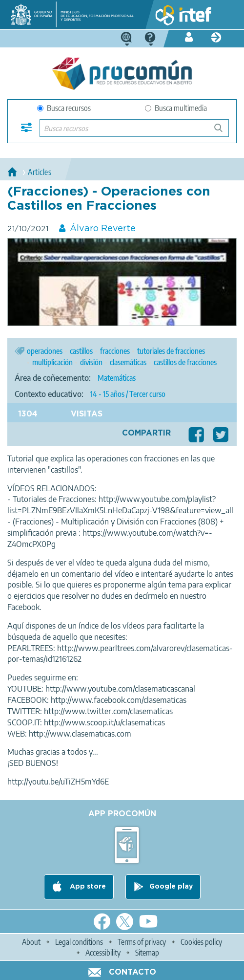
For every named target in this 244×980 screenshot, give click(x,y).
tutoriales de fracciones (171, 351)
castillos (81, 351)
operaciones (45, 351)
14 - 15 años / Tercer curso (128, 394)
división (91, 362)
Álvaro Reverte (103, 229)
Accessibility (103, 953)
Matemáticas (117, 378)
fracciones (115, 351)
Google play (171, 887)
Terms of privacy (142, 942)
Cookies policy (201, 942)
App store (87, 887)
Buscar (223, 132)
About (31, 942)
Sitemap (147, 953)
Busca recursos (64, 108)
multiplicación (52, 362)
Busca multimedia (176, 108)
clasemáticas (128, 362)
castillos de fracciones (185, 362)
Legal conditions (79, 942)
